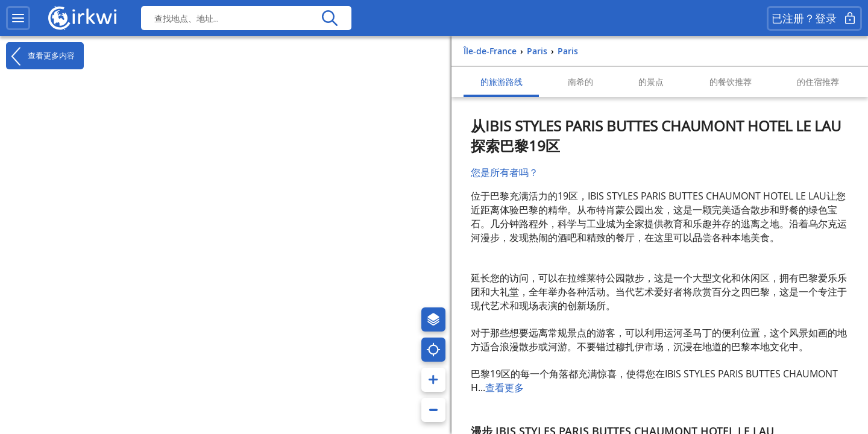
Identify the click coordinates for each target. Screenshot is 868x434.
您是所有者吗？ (505, 172)
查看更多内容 (40, 56)
